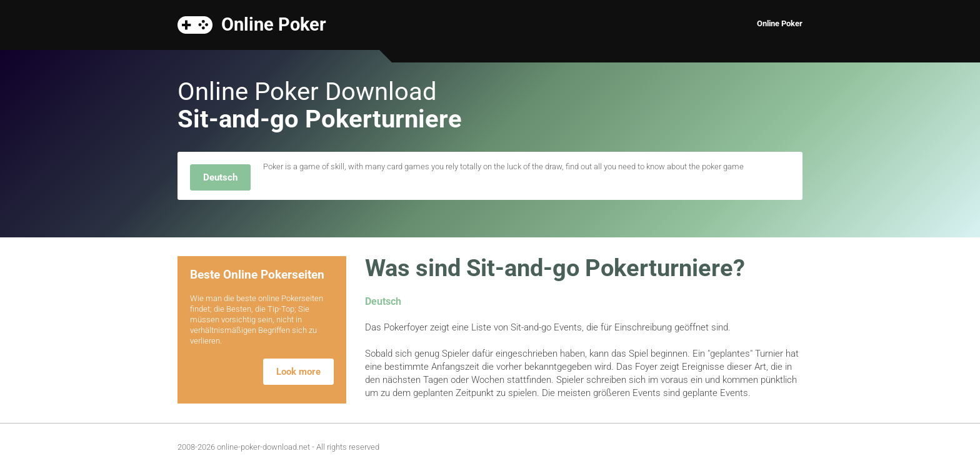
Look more (298, 372)
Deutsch (220, 177)
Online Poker (274, 24)
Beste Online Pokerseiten (257, 275)
